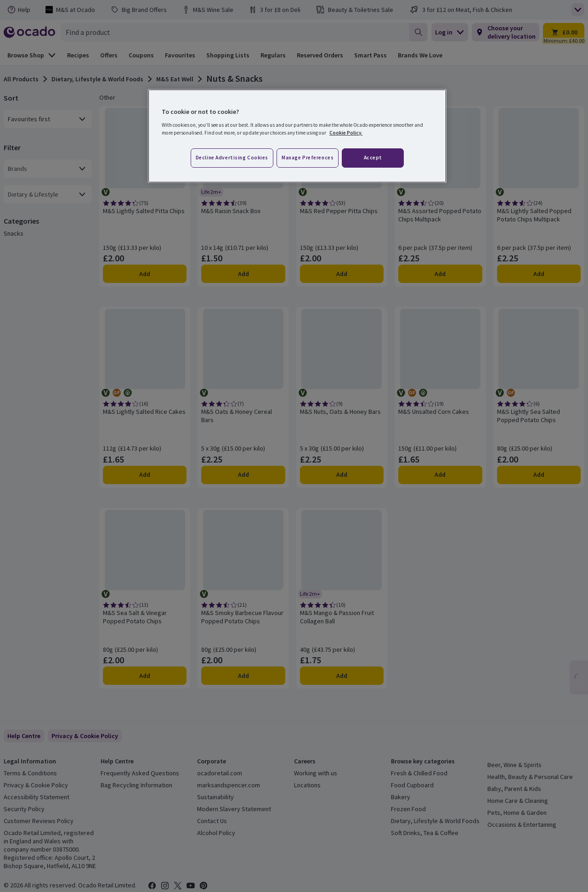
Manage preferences (308, 158)
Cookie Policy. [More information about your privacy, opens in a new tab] (346, 133)
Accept (373, 158)
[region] (297, 136)
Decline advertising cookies (232, 158)
